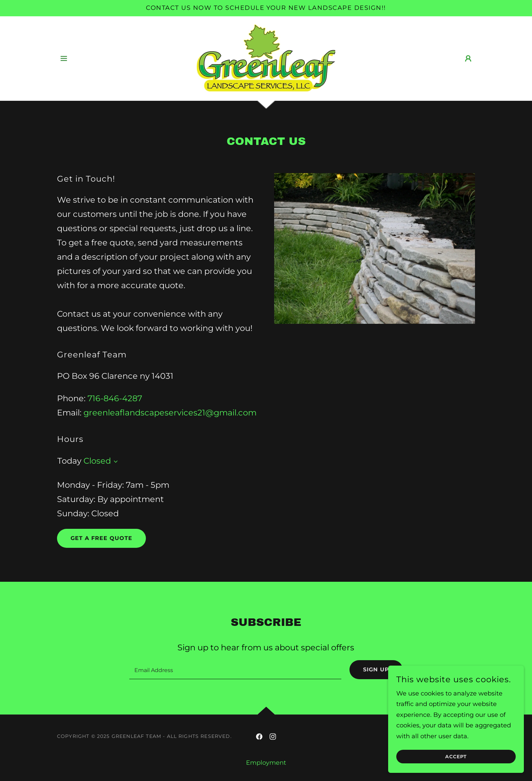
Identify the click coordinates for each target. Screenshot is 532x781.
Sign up (376, 670)
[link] (266, 58)
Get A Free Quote (101, 538)
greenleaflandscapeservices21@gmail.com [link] (170, 413)
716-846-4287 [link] (115, 398)
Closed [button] (97, 461)
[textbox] (235, 670)
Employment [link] (266, 763)
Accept (456, 757)
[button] (64, 58)
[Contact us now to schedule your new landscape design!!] (266, 8)
